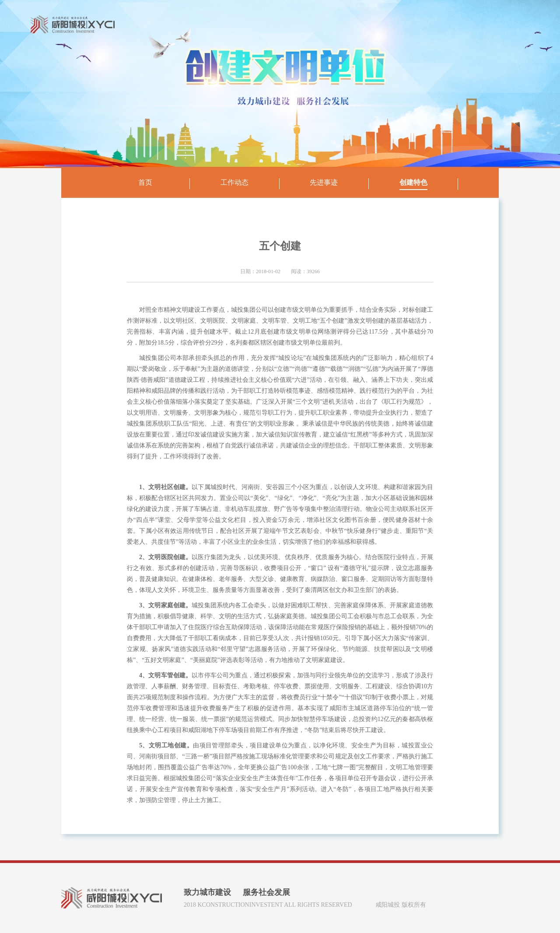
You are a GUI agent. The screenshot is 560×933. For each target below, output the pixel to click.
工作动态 (234, 182)
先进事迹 (324, 182)
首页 (145, 182)
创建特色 (413, 182)
